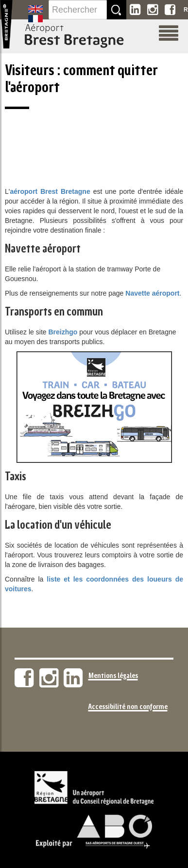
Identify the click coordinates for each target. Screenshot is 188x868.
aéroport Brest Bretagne (50, 191)
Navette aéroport (152, 293)
